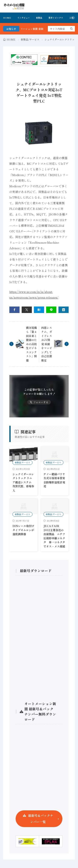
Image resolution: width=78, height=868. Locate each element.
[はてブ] (39, 310)
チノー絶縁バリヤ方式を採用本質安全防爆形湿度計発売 (54, 480)
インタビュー (24, 18)
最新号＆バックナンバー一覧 (41, 819)
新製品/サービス (30, 39)
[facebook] (14, 310)
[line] (51, 310)
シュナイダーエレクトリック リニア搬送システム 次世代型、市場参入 (23, 482)
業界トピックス (56, 18)
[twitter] (27, 310)
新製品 (39, 18)
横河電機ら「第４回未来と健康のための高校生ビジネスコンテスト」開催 (31, 344)
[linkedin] (64, 310)
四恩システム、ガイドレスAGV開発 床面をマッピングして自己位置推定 (47, 344)
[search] (72, 29)
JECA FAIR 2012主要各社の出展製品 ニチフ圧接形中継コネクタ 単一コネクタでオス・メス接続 (54, 536)
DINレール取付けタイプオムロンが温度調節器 (23, 530)
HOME (7, 18)
